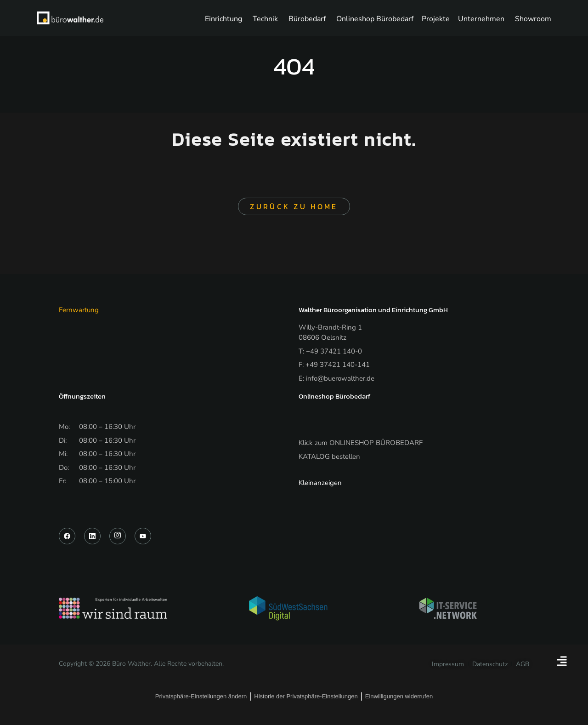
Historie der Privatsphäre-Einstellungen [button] (306, 696)
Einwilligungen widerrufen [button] (399, 696)
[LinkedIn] (92, 536)
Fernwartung (79, 310)
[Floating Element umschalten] (562, 661)
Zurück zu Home (294, 206)
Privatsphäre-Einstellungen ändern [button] (201, 696)
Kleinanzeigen (320, 483)
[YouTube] (143, 536)
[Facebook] (67, 536)
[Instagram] (118, 536)
